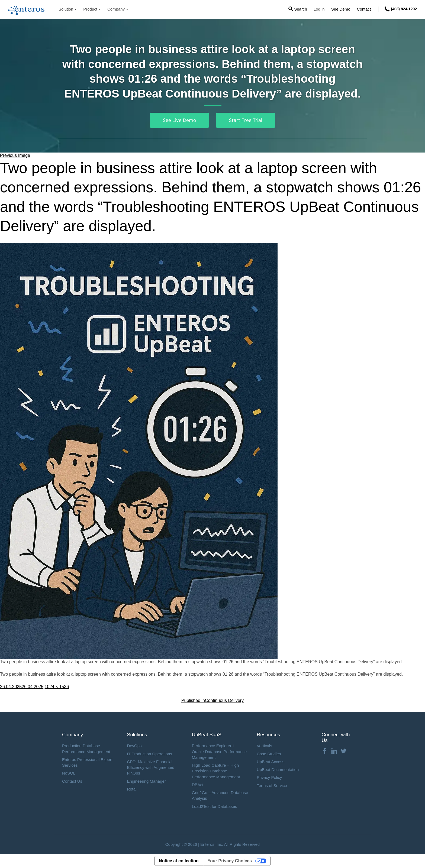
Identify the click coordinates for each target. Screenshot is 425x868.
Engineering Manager (146, 781)
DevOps (134, 746)
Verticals (264, 746)
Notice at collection (179, 861)
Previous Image (15, 155)
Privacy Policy (269, 777)
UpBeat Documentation (278, 770)
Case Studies (269, 754)
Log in (319, 9)
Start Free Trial (246, 120)
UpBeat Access (271, 762)
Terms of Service (272, 786)
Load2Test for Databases (215, 806)
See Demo (341, 9)
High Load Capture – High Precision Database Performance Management (216, 771)
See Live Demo (179, 120)
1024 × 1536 (57, 687)
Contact (364, 9)
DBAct (198, 785)
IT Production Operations (149, 754)
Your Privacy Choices (230, 861)
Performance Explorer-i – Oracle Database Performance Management (219, 752)
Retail (132, 789)
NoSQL (69, 773)
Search (301, 9)
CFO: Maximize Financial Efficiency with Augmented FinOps (151, 767)
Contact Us (72, 781)
